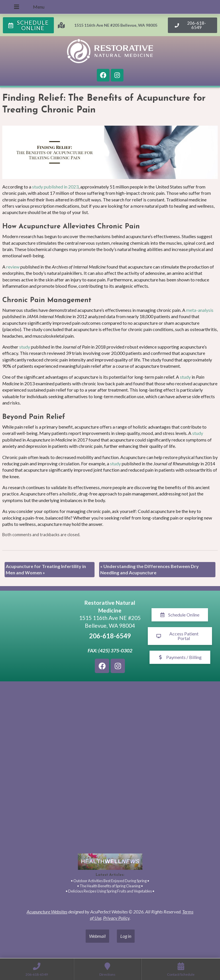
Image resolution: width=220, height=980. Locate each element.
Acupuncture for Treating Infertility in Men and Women (46, 569)
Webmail (97, 936)
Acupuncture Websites (47, 912)
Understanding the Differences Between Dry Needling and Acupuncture (150, 569)
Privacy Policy (116, 918)
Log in (126, 936)
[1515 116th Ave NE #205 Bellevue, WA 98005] (40, 636)
